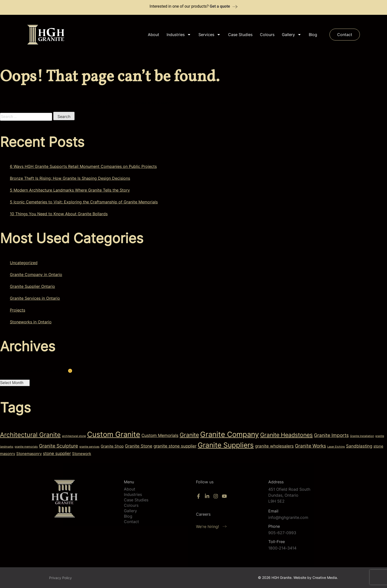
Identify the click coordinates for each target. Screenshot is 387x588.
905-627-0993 (282, 533)
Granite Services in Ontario (35, 298)
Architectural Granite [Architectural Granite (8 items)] (30, 435)
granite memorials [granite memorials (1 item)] (26, 447)
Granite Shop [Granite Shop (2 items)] (112, 446)
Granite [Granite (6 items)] (189, 435)
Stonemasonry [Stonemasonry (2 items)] (29, 454)
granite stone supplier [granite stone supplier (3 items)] (175, 446)
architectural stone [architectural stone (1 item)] (74, 436)
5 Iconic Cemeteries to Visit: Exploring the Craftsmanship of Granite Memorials (84, 202)
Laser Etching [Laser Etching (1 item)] (336, 447)
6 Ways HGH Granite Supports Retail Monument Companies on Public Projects (83, 166)
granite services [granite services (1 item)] (89, 447)
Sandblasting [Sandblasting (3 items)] (359, 446)
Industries (179, 35)
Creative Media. (325, 578)
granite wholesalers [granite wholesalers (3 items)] (274, 446)
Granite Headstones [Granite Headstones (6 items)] (286, 435)
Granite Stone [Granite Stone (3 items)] (139, 446)
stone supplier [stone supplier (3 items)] (57, 453)
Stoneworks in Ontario (31, 322)
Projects (18, 310)
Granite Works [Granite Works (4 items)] (310, 446)
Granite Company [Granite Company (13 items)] (230, 434)
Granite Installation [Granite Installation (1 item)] (362, 436)
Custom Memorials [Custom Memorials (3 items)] (160, 435)
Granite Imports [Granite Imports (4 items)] (331, 435)
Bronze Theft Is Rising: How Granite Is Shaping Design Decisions (70, 178)
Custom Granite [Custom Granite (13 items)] (114, 434)
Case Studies (240, 35)
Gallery (292, 35)
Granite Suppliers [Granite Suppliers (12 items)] (226, 445)
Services (210, 35)
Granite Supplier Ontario (32, 286)
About (154, 35)
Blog (313, 35)
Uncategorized (24, 263)
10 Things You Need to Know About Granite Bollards (59, 214)
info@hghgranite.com (288, 517)
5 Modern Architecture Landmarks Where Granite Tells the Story (70, 190)
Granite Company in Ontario (36, 274)
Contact (131, 522)
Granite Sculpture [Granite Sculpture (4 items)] (58, 446)
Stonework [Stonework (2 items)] (82, 454)
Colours (267, 35)
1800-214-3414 (282, 548)
